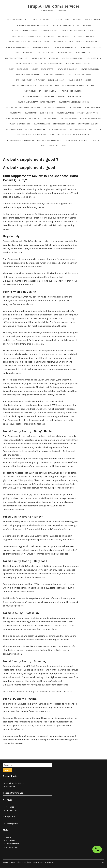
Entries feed (11, 840)
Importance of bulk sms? (71, 91)
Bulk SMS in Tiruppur (17, 20)
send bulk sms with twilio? (24, 86)
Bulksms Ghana (50, 118)
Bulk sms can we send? (54, 75)
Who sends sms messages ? (28, 53)
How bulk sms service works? (79, 64)
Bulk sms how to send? (18, 69)
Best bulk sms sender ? (72, 58)
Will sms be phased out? (85, 36)
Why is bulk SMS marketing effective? (33, 25)
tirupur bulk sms (73, 20)
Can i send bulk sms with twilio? (30, 80)
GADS (52, 135)
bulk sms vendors (14, 129)
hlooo (99, 129)
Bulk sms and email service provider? (23, 107)
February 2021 (12, 810)
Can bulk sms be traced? (19, 42)
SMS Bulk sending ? (94, 58)
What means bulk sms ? (91, 47)
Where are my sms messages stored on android (33, 36)
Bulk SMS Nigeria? (93, 107)
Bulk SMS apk (15, 113)
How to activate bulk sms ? (16, 58)
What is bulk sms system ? (66, 47)
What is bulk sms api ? (42, 47)
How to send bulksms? (67, 69)
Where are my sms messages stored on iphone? (44, 96)
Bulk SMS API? (31, 113)
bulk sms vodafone (57, 129)
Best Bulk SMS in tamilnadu (49, 140)
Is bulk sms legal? (56, 80)
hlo (91, 129)
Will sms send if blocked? (79, 80)
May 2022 (10, 807)
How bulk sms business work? (49, 64)
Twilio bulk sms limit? (49, 86)
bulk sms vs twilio (69, 118)
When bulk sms (84, 25)
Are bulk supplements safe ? (25, 31)
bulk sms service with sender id (32, 135)
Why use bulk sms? (33, 91)
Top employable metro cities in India (73, 135)
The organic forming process (20, 140)
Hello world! (11, 787)
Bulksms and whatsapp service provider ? (36, 102)
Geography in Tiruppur (40, 20)
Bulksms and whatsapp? (54, 107)
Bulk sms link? (47, 113)
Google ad (95, 140)
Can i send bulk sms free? (79, 75)
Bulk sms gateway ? (42, 42)
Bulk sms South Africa (16, 118)
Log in (8, 837)
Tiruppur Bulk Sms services (54, 6)
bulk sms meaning (42, 124)
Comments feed (12, 844)
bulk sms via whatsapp (35, 129)
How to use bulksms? (90, 69)
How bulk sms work (50, 31)
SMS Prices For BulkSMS (64, 124)
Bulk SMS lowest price (87, 113)
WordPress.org (12, 847)
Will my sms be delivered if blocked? (79, 86)
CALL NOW (58, 20)
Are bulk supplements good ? (45, 58)
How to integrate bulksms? (28, 75)
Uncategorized (12, 824)
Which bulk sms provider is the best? (79, 31)
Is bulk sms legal (83, 53)
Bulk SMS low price (65, 113)
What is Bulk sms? (92, 20)
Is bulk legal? (50, 91)
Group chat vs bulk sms (91, 118)
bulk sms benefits (78, 129)
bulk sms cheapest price (19, 124)
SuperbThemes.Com (48, 862)
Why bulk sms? (64, 36)
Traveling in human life (15, 783)
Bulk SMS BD (35, 118)
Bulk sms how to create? (43, 69)
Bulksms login (75, 107)
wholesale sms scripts (63, 25)
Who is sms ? (49, 53)
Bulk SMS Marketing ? (63, 42)
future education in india (76, 140)
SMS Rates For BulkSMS (88, 124)
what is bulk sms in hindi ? (88, 42)
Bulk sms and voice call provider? (74, 102)
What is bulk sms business (17, 47)
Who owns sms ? (65, 53)
